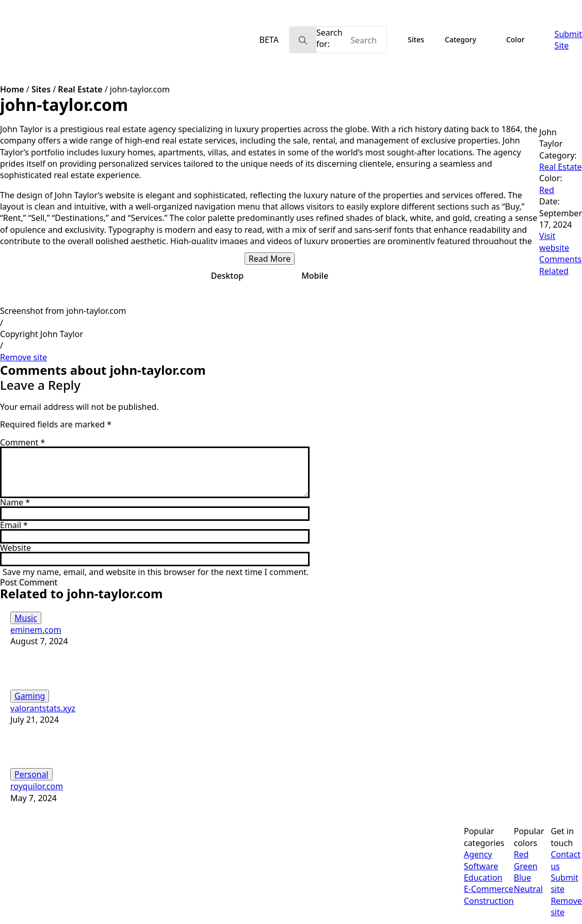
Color (515, 39)
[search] (303, 40)
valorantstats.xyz (43, 708)
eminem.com (36, 630)
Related (554, 271)
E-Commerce (489, 889)
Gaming (30, 696)
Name (15, 502)
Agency (478, 854)
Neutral (528, 889)
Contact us (565, 860)
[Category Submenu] (486, 40)
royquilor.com (37, 786)
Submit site (564, 883)
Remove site (23, 357)
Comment (22, 442)
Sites (416, 39)
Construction (489, 901)
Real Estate (80, 89)
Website (15, 548)
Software (481, 866)
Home (12, 89)
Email (14, 525)
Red (547, 190)
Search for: (329, 38)
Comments (560, 259)
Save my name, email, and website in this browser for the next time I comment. (156, 572)
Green (526, 866)
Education (483, 878)
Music (26, 618)
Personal (31, 774)
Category (460, 39)
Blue (522, 878)
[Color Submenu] (535, 40)
